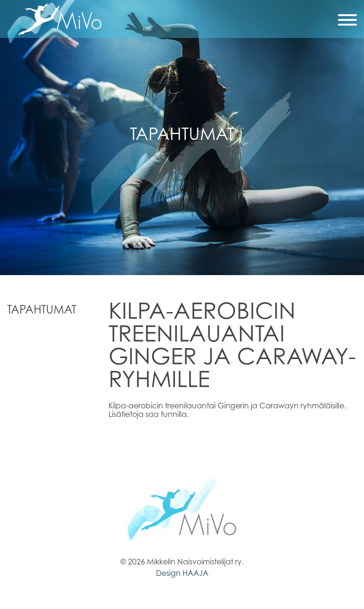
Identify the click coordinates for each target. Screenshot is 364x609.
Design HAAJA (182, 573)
